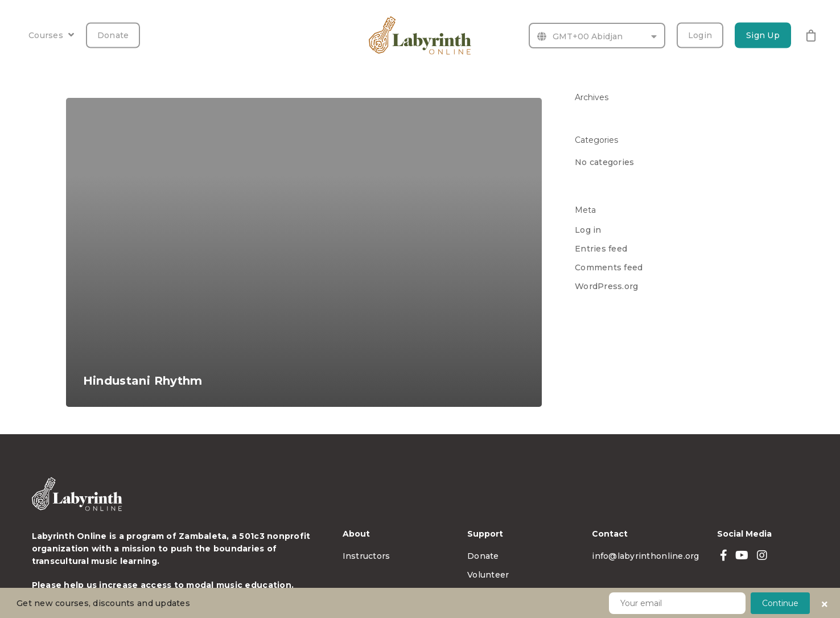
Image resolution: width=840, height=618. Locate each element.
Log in (588, 230)
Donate (113, 35)
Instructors (367, 556)
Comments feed (609, 267)
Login (700, 35)
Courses (51, 35)
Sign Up (763, 35)
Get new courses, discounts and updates (103, 603)
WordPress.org (606, 286)
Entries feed (601, 249)
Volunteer (488, 575)
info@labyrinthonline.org (645, 556)
